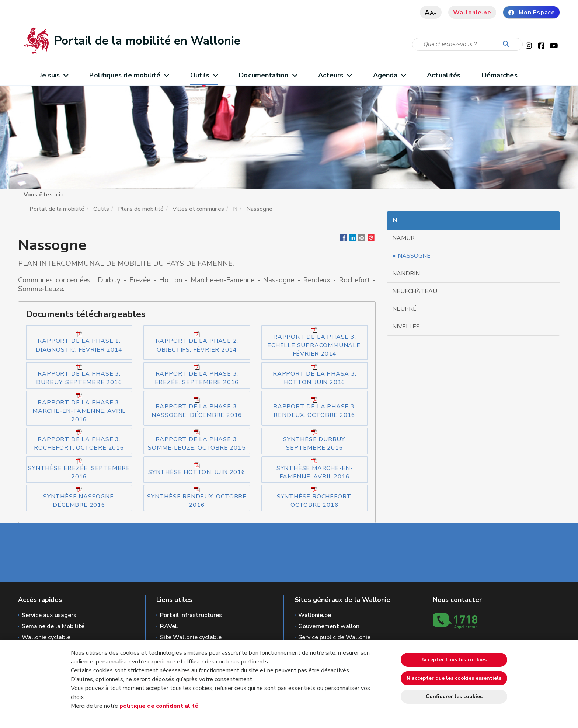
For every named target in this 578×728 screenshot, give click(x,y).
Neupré (404, 309)
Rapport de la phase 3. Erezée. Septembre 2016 (197, 375)
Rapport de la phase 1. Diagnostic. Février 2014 (79, 342)
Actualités (444, 75)
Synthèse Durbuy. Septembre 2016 (315, 441)
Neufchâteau (415, 291)
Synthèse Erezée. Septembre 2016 (79, 469)
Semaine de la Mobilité (53, 626)
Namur (403, 238)
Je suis (54, 75)
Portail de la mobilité (57, 209)
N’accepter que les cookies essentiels (454, 678)
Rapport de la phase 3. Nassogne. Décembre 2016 (197, 408)
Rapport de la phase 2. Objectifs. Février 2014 (197, 342)
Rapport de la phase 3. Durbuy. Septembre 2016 (79, 375)
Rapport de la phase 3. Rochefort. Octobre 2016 (79, 441)
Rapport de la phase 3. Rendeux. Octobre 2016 (315, 408)
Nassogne (414, 256)
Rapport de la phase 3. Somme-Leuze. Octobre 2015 (197, 441)
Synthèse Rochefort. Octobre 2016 (315, 498)
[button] (362, 239)
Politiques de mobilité (129, 75)
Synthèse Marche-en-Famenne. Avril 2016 (315, 469)
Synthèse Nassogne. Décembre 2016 (79, 498)
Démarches (500, 75)
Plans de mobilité (141, 209)
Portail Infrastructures (191, 615)
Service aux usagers (49, 615)
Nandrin (406, 274)
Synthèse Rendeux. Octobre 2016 (197, 498)
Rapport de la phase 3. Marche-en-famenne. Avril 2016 (79, 408)
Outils (204, 75)
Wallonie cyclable (46, 637)
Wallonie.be (472, 13)
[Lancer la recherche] (508, 44)
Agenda (389, 75)
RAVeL (169, 626)
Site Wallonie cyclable (191, 637)
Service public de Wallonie (334, 637)
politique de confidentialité (159, 706)
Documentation (268, 75)
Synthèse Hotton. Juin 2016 (197, 469)
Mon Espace (531, 13)
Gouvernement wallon (329, 626)
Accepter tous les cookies (454, 660)
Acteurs (335, 75)
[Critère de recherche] (467, 44)
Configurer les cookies (454, 696)
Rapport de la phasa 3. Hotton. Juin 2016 (315, 375)
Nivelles (406, 327)
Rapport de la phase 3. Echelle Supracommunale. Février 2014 (314, 342)
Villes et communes (198, 209)
